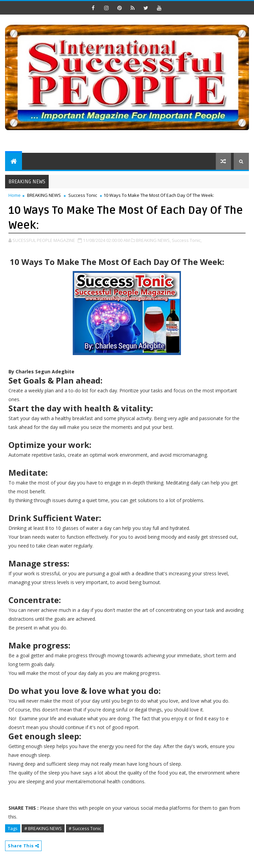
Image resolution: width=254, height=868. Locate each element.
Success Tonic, (187, 240)
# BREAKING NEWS (43, 828)
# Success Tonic (85, 828)
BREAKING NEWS (44, 195)
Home (15, 195)
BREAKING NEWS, (153, 240)
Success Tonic (83, 195)
